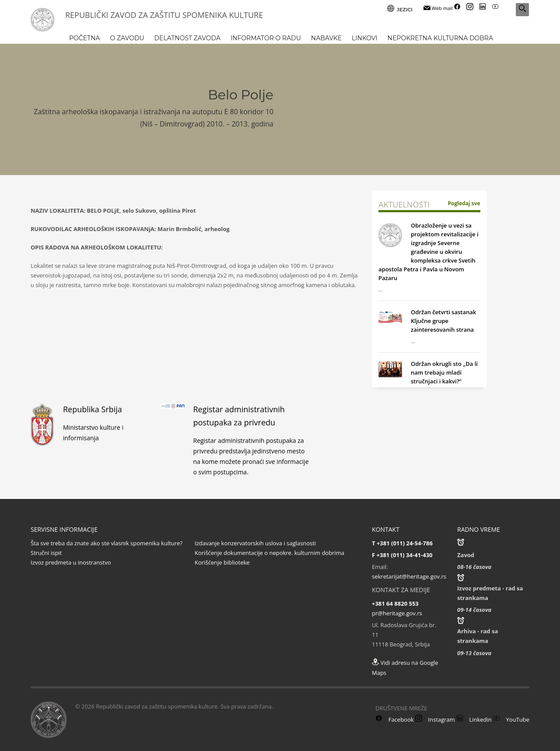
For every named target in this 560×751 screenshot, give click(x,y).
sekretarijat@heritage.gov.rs (409, 576)
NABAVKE (326, 38)
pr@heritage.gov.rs (397, 613)
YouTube (511, 719)
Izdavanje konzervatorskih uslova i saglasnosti (255, 543)
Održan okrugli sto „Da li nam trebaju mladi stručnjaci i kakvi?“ (444, 372)
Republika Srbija (93, 409)
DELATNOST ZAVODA (187, 38)
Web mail (438, 8)
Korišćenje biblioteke (222, 562)
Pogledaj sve (464, 203)
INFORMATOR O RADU (266, 38)
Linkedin (474, 719)
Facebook (394, 719)
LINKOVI (365, 38)
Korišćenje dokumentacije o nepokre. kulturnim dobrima (269, 553)
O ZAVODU (127, 38)
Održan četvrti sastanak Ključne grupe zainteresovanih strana (443, 321)
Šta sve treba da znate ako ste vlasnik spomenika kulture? (107, 543)
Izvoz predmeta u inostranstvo (71, 562)
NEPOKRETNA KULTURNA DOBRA (440, 38)
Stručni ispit (46, 553)
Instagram (435, 719)
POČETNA (85, 38)
